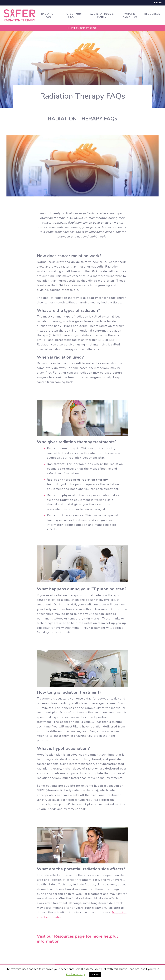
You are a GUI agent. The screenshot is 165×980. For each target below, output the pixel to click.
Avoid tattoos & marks (102, 15)
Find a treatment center (83, 28)
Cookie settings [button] (76, 974)
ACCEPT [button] (95, 975)
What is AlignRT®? (130, 15)
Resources (152, 14)
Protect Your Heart (73, 15)
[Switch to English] (157, 3)
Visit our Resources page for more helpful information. (77, 939)
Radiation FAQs (48, 15)
